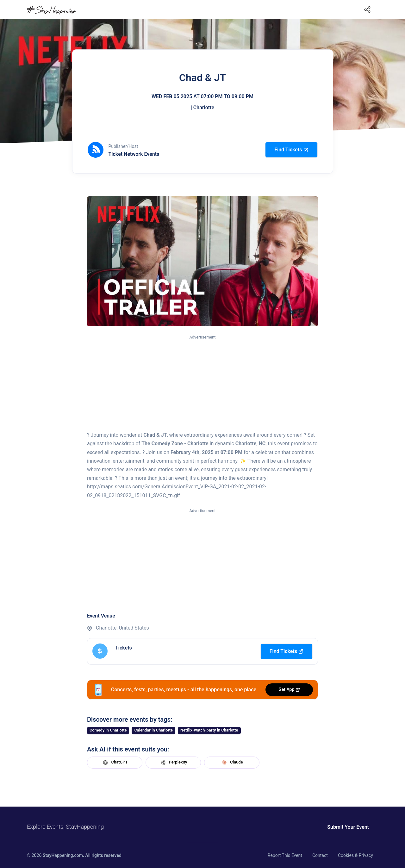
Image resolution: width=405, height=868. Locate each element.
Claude (232, 763)
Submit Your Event (348, 827)
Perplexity (173, 763)
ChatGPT (115, 763)
